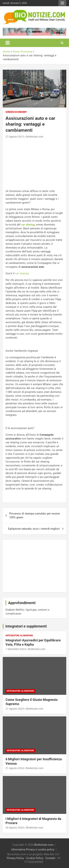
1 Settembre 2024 (16, 649)
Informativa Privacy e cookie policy (33, 850)
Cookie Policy (35, 858)
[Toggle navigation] (8, 43)
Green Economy (16, 112)
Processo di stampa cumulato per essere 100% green (34, 515)
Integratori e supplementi (26, 626)
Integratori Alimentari (19, 636)
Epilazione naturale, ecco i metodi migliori (34, 529)
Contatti (50, 858)
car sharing (28, 225)
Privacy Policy (15, 858)
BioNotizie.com (35, 137)
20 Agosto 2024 (15, 828)
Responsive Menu (62, 3)
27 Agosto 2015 (15, 137)
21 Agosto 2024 (15, 709)
